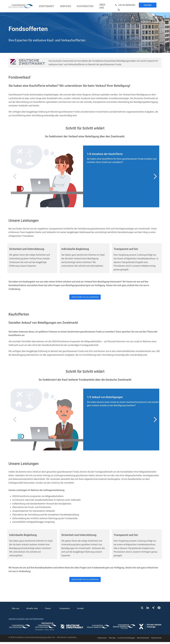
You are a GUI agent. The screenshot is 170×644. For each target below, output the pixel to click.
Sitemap (112, 640)
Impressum (102, 640)
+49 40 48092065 (127, 5)
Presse (48, 610)
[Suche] (119, 10)
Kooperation (65, 610)
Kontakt (148, 5)
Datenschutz (156, 640)
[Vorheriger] (15, 176)
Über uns (16, 610)
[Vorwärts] (155, 176)
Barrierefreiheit (143, 640)
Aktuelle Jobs (32, 610)
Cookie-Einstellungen (126, 640)
